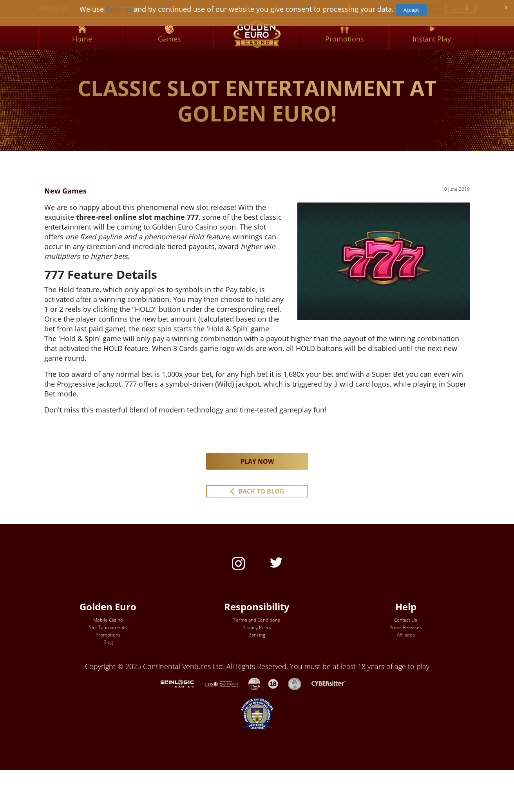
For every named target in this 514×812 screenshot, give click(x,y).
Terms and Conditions (257, 620)
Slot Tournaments (108, 627)
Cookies (119, 9)
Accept (411, 10)
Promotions (108, 635)
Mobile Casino (108, 620)
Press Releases (406, 627)
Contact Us (406, 620)
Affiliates (406, 635)
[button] (257, 491)
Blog (108, 642)
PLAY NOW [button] (257, 461)
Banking (257, 635)
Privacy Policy (257, 627)
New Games (65, 191)
